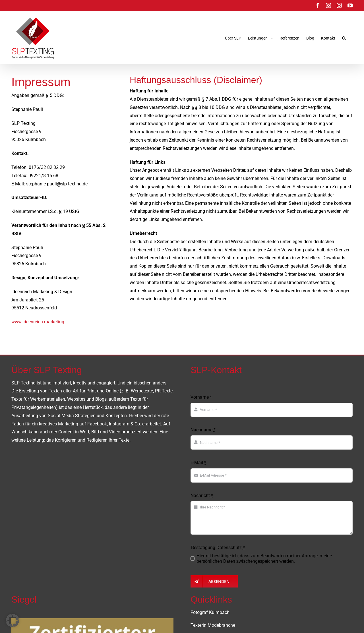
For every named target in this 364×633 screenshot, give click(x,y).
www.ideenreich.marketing (38, 322)
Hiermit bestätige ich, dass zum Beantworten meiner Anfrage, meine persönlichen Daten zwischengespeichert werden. (264, 558)
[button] (344, 38)
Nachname (203, 430)
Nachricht (202, 496)
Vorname (201, 397)
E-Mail (198, 463)
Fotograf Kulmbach (210, 612)
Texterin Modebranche (213, 625)
